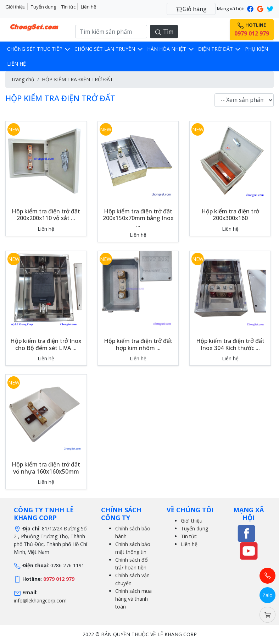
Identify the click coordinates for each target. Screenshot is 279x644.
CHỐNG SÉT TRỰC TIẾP (39, 49)
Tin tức (68, 7)
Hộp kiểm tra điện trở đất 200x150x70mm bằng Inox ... (138, 218)
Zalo (267, 595)
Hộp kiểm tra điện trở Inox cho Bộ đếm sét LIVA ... (46, 344)
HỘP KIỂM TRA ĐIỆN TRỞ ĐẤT (77, 79)
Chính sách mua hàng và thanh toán (133, 599)
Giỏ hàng (191, 9)
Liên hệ (88, 7)
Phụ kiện (256, 49)
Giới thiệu (15, 7)
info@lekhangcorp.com (40, 601)
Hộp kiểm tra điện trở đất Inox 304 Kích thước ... (230, 344)
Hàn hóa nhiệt (171, 49)
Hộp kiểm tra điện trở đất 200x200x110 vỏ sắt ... (46, 215)
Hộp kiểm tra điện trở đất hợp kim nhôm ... (138, 344)
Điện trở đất (220, 49)
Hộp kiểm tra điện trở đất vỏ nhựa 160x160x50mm (46, 468)
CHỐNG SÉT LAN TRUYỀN (109, 49)
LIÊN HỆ (16, 64)
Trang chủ (23, 79)
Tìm (164, 32)
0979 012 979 (59, 579)
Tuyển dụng (43, 7)
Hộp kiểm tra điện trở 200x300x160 (230, 215)
